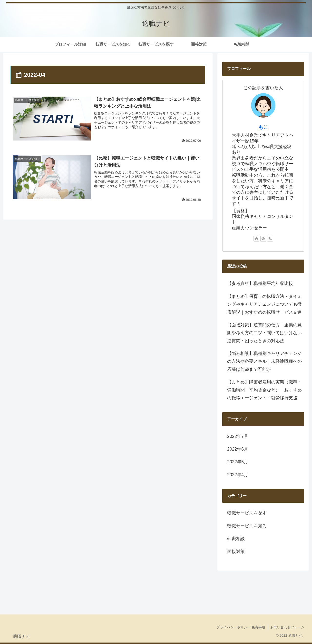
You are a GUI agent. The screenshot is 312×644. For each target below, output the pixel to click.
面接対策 (236, 552)
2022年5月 (238, 462)
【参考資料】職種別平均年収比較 (260, 283)
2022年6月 (238, 449)
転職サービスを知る (247, 526)
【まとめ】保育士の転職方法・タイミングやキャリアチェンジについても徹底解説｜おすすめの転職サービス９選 (264, 304)
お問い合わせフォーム (287, 627)
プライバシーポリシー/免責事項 (241, 627)
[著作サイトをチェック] (256, 239)
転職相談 (236, 539)
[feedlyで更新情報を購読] (263, 239)
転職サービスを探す (247, 513)
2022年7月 (238, 436)
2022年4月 (238, 475)
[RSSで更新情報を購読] (270, 239)
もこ (263, 127)
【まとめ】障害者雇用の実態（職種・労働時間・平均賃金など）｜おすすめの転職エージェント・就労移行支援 (264, 390)
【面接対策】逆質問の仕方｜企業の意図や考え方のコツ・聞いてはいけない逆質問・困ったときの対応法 (264, 333)
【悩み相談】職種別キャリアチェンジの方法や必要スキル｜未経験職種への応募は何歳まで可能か (264, 361)
